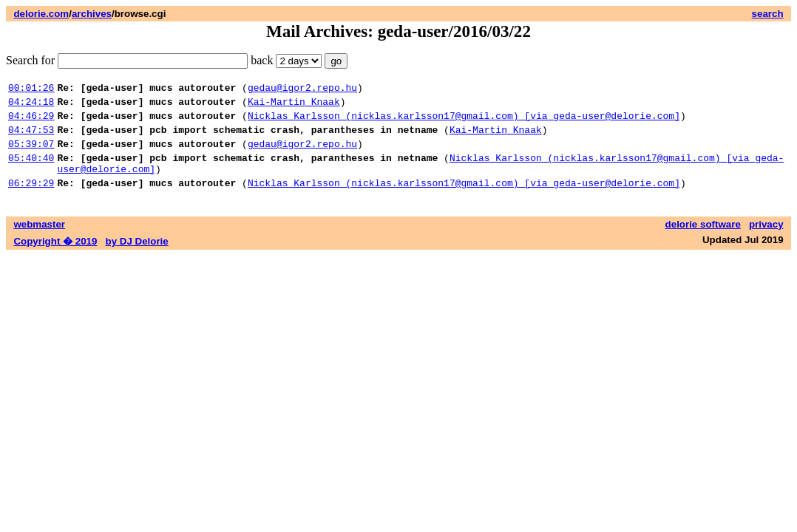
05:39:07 (31, 154)
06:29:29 (31, 200)
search (768, 14)
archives (92, 14)
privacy (766, 242)
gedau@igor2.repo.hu (302, 89)
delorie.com (41, 14)
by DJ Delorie (137, 259)
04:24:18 (31, 106)
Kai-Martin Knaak (294, 106)
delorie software (703, 242)
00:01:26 (31, 89)
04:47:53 (31, 138)
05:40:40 (31, 171)
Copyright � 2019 (55, 259)
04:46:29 (31, 122)
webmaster (39, 242)
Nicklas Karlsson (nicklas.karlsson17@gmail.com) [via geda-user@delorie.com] (464, 122)
